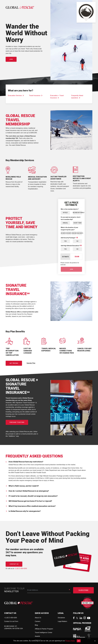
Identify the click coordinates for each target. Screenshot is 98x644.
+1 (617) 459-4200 (21, 569)
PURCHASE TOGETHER (17, 422)
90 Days (69, 233)
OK (79, 641)
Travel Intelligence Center (44, 633)
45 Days (63, 233)
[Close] (95, 641)
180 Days (74, 233)
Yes (65, 241)
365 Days (80, 233)
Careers (38, 622)
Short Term (77, 223)
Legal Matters (62, 622)
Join (11, 59)
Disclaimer (61, 618)
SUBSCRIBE (83, 590)
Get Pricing (14, 363)
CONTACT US (14, 564)
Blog (36, 625)
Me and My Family (77, 213)
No (77, 241)
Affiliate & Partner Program (44, 629)
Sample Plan (31, 363)
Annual (65, 223)
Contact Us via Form (11, 622)
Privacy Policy (70, 641)
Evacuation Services (16, 96)
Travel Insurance (36, 96)
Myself (65, 213)
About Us (38, 618)
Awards (37, 636)
